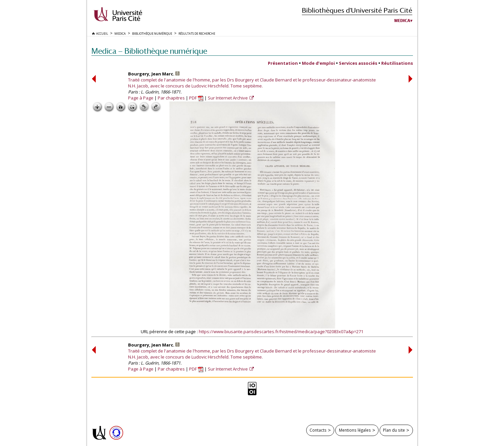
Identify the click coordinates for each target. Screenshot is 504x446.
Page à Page (141, 98)
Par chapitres (171, 98)
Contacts (318, 430)
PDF (196, 98)
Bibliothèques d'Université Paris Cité (357, 10)
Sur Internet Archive (228, 98)
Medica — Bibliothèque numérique (149, 51)
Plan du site (394, 430)
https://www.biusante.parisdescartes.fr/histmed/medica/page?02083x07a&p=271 (281, 331)
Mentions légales (355, 430)
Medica (402, 21)
